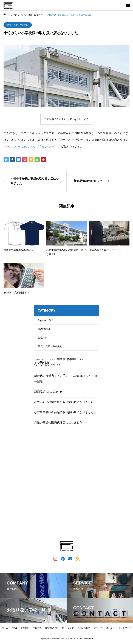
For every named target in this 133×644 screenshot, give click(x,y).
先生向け (43, 338)
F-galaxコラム (46, 320)
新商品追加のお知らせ (48, 392)
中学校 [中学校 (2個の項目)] (61, 359)
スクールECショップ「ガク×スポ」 (35, 147)
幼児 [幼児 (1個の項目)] (53, 365)
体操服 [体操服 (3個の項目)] (71, 359)
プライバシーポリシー (104, 628)
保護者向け (44, 329)
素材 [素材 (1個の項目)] (59, 365)
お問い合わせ (84, 628)
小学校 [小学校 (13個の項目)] (42, 363)
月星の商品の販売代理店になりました (58, 423)
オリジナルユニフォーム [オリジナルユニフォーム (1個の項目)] (45, 359)
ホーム (5, 628)
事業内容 (37, 628)
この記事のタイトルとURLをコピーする (66, 119)
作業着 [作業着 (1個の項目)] (80, 359)
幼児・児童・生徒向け (18, 25)
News (14, 628)
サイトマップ (125, 628)
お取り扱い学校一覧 (54, 628)
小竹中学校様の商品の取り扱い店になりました (64, 412)
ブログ (71, 628)
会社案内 (25, 628)
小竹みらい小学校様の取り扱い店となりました (64, 402)
